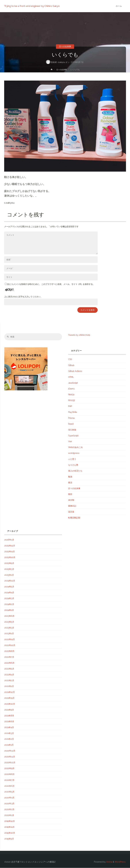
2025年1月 (9, 575)
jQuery (71, 389)
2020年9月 (9, 769)
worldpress (74, 453)
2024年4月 (9, 593)
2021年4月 (9, 728)
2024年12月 (10, 581)
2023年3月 (9, 628)
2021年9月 (9, 710)
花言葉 (71, 512)
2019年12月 (10, 821)
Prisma (71, 418)
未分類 (71, 500)
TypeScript (73, 436)
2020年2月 (9, 810)
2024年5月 (9, 587)
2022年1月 (9, 687)
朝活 (70, 494)
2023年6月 (9, 616)
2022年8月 (9, 651)
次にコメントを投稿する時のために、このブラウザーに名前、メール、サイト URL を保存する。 (50, 284)
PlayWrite (73, 412)
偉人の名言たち (75, 471)
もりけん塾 (73, 465)
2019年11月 (9, 827)
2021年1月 (9, 745)
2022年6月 (9, 663)
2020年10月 (10, 763)
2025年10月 (10, 557)
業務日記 (72, 506)
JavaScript (73, 383)
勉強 (70, 477)
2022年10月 (10, 645)
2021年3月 (9, 733)
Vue (70, 442)
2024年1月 (9, 610)
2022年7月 (9, 657)
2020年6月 (9, 786)
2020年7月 (9, 780)
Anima (109, 862)
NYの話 (72, 401)
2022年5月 (9, 669)
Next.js (71, 395)
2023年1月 (9, 634)
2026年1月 (9, 540)
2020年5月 (9, 792)
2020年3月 (9, 804)
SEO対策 (72, 430)
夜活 (70, 483)
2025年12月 (10, 546)
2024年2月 (9, 604)
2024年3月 (9, 598)
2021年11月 (9, 698)
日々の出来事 (65, 47)
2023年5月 (9, 622)
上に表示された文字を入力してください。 (23, 297)
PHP (70, 406)
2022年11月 (10, 639)
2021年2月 (9, 739)
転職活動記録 (74, 518)
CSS (70, 360)
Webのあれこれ (75, 447)
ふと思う (72, 459)
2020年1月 (9, 815)
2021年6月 (9, 722)
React (71, 424)
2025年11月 (10, 552)
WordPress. (120, 862)
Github (71, 365)
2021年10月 (10, 704)
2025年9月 (9, 563)
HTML (71, 377)
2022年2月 (9, 681)
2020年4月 (9, 798)
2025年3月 (9, 569)
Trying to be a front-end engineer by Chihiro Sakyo (32, 6)
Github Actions (75, 371)
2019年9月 (9, 839)
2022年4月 (9, 675)
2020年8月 (9, 774)
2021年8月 (9, 716)
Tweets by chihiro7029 (79, 335)
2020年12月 (10, 751)
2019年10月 (10, 833)
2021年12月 (10, 692)
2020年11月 (10, 757)
